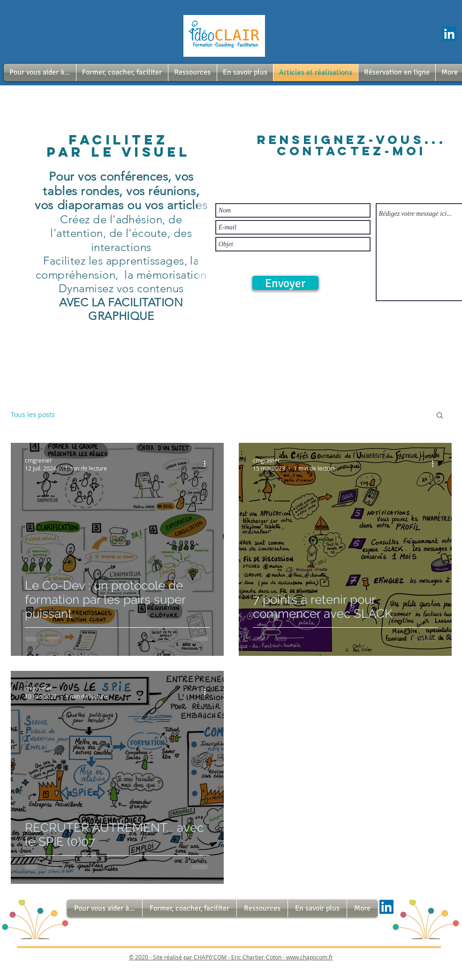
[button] (40, 72)
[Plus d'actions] (208, 464)
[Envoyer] (285, 283)
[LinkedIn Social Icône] (449, 34)
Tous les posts (33, 414)
